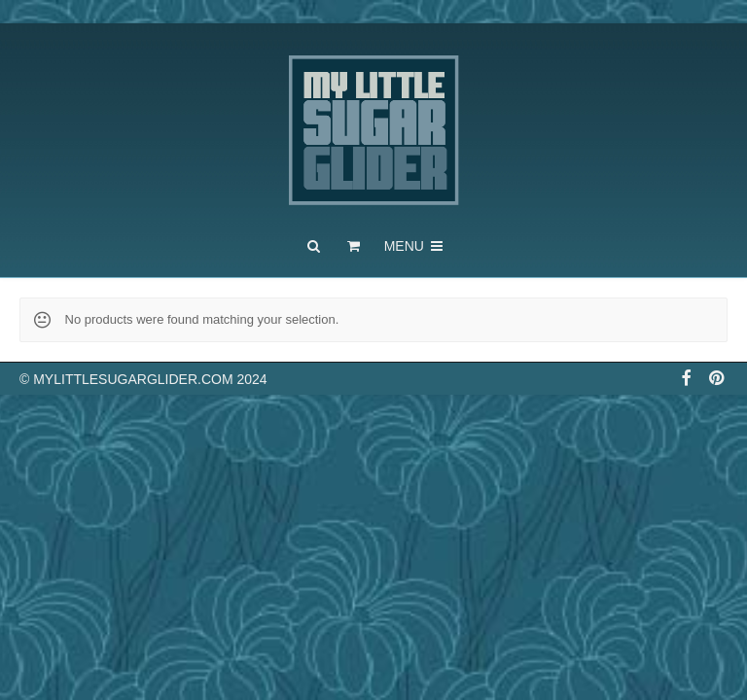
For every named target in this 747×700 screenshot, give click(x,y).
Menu (415, 246)
